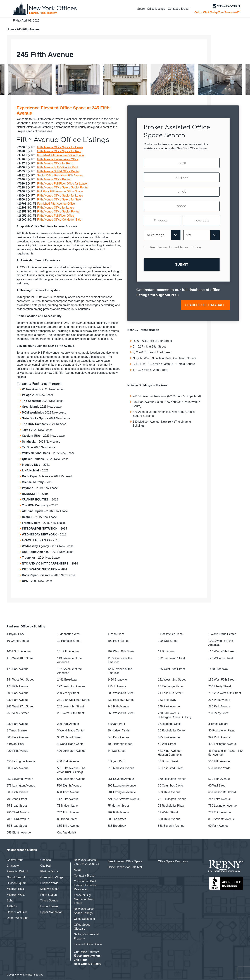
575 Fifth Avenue (219, 779)
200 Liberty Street (220, 686)
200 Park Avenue (18, 693)
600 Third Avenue (68, 792)
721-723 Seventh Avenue (124, 799)
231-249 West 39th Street (73, 700)
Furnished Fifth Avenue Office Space (60, 155)
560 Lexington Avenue (71, 779)
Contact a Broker (179, 9)
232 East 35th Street (121, 700)
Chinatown (14, 866)
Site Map (39, 975)
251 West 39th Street (71, 713)
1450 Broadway (117, 680)
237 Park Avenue (219, 700)
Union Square (49, 906)
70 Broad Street (17, 799)
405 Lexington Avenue (223, 744)
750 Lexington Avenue (223, 806)
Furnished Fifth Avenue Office (56, 204)
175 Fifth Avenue (18, 686)
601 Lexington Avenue (122, 792)
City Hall (46, 866)
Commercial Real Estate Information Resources (86, 885)
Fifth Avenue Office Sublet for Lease (60, 196)
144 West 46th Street (20, 680)
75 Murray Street (118, 806)
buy (199, 247)
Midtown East (15, 889)
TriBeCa (12, 906)
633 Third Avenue (169, 792)
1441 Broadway (67, 680)
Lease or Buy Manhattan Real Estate (84, 899)
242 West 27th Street (20, 706)
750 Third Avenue (18, 812)
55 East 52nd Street (171, 768)
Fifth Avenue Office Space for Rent (59, 151)
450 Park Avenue (68, 761)
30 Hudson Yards (118, 730)
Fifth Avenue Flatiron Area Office (58, 159)
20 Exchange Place (170, 686)
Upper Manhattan (51, 912)
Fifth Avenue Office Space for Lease (60, 147)
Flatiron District (50, 871)
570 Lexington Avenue (172, 779)
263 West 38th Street (121, 713)
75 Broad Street (17, 806)
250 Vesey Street (18, 713)
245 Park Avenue (169, 706)
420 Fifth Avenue (18, 751)
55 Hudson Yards (219, 768)
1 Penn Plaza (116, 634)
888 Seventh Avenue (171, 826)
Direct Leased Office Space (125, 861)
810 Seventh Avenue (222, 819)
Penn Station (49, 895)
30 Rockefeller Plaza (222, 730)
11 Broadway (166, 651)
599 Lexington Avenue (122, 786)
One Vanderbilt (67, 833)
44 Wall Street (116, 751)
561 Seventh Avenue (121, 779)
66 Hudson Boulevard (222, 792)
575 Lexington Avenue (21, 786)
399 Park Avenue (219, 737)
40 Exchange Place (120, 744)
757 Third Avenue (68, 812)
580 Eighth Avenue (69, 786)
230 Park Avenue (18, 700)
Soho (10, 900)
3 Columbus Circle (170, 724)
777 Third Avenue (220, 812)
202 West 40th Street (121, 693)
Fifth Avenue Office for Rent (55, 163)
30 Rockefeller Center (172, 730)
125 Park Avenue (18, 669)
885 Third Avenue (68, 826)
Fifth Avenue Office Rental (54, 179)
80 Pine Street (117, 819)
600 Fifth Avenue (18, 792)
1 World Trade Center (222, 634)
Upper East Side (17, 912)
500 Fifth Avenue (219, 761)
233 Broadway (167, 700)
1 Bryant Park (16, 634)
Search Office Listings (151, 9)
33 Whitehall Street (69, 737)
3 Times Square (218, 724)
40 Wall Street (167, 744)
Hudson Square (17, 883)
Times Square (49, 900)
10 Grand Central (18, 641)
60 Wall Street (217, 786)
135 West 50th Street (171, 669)
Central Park (15, 860)
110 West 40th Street (222, 651)
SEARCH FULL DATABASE (205, 303)
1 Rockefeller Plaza (170, 634)
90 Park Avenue (219, 826)
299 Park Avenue (68, 724)
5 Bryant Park (116, 761)
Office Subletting (84, 919)
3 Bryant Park (116, 724)
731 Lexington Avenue (172, 799)
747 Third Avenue (220, 799)
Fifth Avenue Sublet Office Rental (58, 171)
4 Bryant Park (16, 744)
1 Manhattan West (69, 634)
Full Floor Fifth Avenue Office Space (60, 191)
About (78, 870)
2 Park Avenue (117, 686)
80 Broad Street (67, 819)
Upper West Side (18, 918)
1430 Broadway (218, 669)
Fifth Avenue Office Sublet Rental (58, 212)
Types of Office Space (88, 944)
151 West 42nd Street (172, 680)
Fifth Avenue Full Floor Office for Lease (62, 184)
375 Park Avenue (169, 737)
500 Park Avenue (18, 768)
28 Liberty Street (219, 713)
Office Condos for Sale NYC (125, 867)
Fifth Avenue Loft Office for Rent (57, 167)
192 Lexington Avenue (71, 686)
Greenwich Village (52, 877)
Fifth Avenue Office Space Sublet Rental (63, 187)
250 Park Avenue (219, 706)
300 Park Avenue (18, 737)
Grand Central (16, 877)
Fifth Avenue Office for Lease (56, 208)
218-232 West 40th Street (225, 693)
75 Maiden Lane (67, 806)
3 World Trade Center (71, 730)
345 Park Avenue (118, 737)
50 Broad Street (168, 761)
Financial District (17, 871)
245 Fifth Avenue (118, 706)
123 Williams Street (221, 658)
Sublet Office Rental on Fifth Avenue (60, 175)
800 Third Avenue (169, 819)
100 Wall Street (168, 641)
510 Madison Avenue (121, 768)
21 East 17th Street (170, 693)
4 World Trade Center (71, 744)
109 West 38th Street (121, 651)
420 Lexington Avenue (71, 751)
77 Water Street (168, 812)
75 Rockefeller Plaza (171, 806)
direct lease (158, 247)
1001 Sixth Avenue (19, 651)
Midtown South (50, 889)
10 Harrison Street (69, 641)
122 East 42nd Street (171, 658)
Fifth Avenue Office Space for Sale (59, 199)
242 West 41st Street (71, 706)
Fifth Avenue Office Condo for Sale (59, 220)
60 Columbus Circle (170, 786)
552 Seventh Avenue (20, 779)
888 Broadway (117, 826)
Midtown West (16, 895)
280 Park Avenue (18, 724)
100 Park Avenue (118, 641)
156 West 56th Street (222, 680)
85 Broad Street (17, 826)
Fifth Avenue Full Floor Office (56, 216)
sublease (181, 247)
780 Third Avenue (18, 819)
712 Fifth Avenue (68, 799)
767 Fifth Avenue (118, 812)
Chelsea (46, 860)
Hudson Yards (49, 883)
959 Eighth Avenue (19, 833)
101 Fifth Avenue (68, 651)
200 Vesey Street (68, 693)
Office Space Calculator (173, 861)
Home (11, 29)
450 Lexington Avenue (21, 761)
